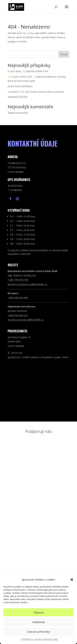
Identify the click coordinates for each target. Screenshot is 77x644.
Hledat (64, 54)
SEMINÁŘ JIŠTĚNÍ (18, 97)
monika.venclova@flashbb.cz (26, 320)
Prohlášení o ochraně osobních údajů (39, 639)
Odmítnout (38, 622)
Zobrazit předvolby (38, 632)
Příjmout (39, 612)
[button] (72, 580)
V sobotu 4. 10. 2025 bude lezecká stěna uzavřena (36, 92)
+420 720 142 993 (18, 298)
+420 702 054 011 (18, 315)
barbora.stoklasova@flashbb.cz (27, 284)
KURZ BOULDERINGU (20, 86)
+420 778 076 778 (18, 280)
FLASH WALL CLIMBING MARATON (28, 71)
